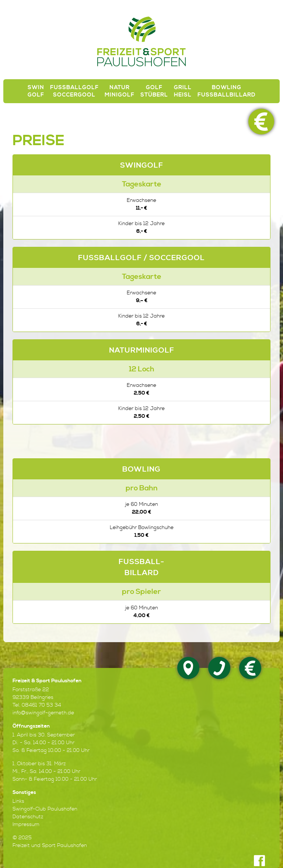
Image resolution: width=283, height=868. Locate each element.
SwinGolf (36, 91)
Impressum (26, 825)
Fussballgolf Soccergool (74, 91)
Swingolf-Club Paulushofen (45, 809)
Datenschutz (28, 817)
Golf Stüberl (154, 91)
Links (18, 801)
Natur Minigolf (120, 91)
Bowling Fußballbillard (227, 91)
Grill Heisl (183, 91)
